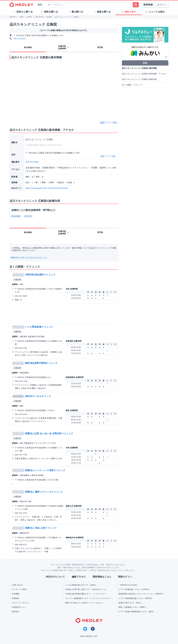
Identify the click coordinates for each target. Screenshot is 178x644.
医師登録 (148, 5)
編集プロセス (79, 577)
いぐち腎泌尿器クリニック (39, 327)
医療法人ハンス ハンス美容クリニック (45, 470)
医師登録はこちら (102, 577)
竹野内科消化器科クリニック (40, 275)
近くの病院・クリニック (132, 85)
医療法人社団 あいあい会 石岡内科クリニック (49, 433)
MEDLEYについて (55, 577)
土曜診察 (17, 280)
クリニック (18, 275)
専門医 (100, 47)
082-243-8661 (20, 39)
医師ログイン (125, 577)
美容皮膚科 (16, 216)
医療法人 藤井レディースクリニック (44, 492)
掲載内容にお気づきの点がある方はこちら (29, 258)
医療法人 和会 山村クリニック (41, 528)
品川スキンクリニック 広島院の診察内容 (139, 79)
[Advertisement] (65, 314)
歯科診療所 (18, 396)
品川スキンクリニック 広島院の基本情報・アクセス (144, 74)
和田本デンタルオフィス (38, 396)
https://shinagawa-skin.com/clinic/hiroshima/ (47, 188)
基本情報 (28, 47)
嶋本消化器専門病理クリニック (41, 363)
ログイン (162, 5)
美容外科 (28, 216)
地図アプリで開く (109, 123)
